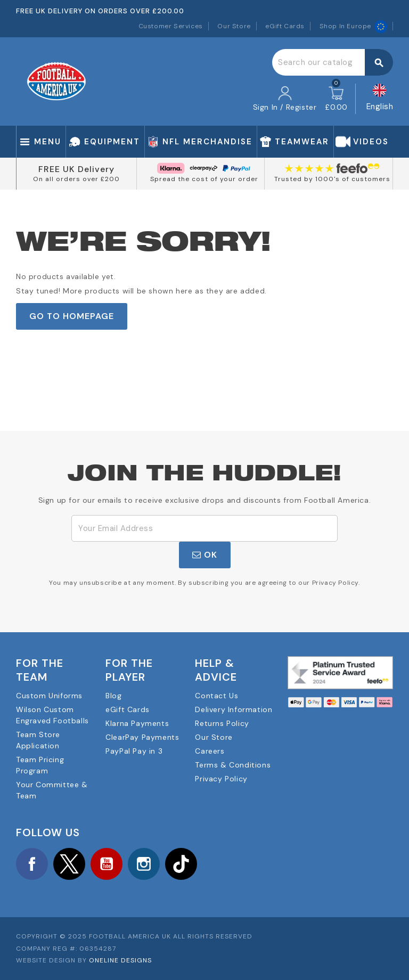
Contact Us (216, 696)
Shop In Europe (353, 26)
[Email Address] (204, 528)
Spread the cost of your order (204, 179)
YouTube (107, 864)
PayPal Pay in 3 (134, 751)
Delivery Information (234, 709)
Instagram (144, 864)
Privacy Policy (221, 779)
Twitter (69, 864)
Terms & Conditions (233, 765)
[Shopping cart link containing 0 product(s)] (336, 99)
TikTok (181, 864)
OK (205, 555)
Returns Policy (222, 723)
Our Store (234, 26)
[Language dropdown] (380, 99)
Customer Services (171, 26)
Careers (210, 751)
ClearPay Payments (142, 737)
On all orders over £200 (76, 179)
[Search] (332, 62)
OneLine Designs (120, 960)
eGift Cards (285, 26)
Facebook (32, 864)
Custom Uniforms (49, 696)
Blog (113, 696)
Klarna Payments (137, 723)
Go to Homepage (72, 316)
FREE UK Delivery (76, 169)
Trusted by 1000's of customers (332, 179)
